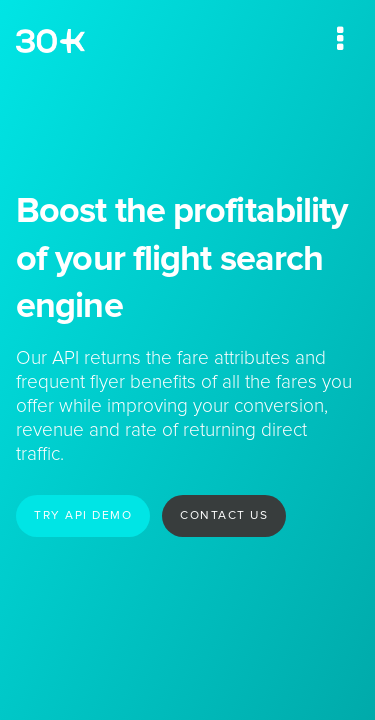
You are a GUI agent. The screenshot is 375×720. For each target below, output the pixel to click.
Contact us (224, 516)
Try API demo (83, 516)
